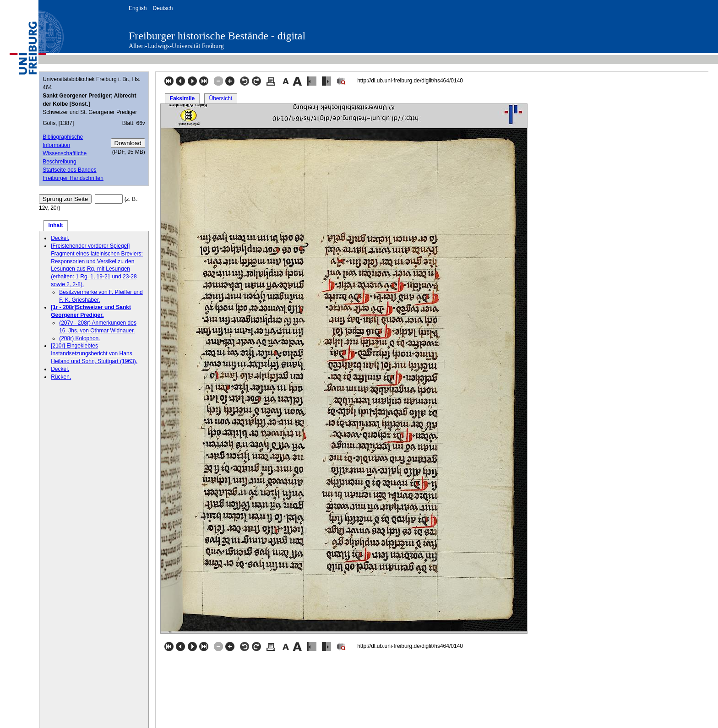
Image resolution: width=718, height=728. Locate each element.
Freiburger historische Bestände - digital (217, 36)
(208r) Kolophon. (79, 338)
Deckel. (60, 238)
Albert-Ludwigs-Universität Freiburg (176, 46)
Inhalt (56, 225)
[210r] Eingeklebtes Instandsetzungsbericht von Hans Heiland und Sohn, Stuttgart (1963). (94, 353)
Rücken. (61, 377)
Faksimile (182, 98)
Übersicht (220, 98)
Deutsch (163, 8)
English (138, 8)
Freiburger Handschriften (73, 178)
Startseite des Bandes (69, 170)
